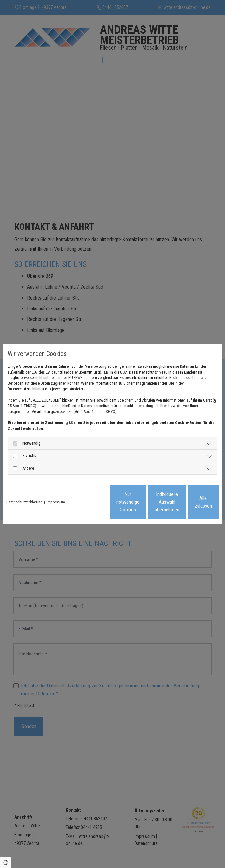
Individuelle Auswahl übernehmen (128, 505)
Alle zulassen (189, 505)
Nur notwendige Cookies (68, 505)
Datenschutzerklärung (24, 489)
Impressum (56, 489)
